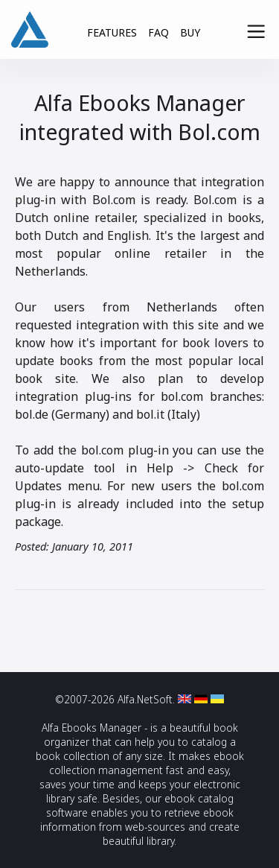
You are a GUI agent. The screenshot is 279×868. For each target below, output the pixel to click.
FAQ (158, 32)
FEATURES (112, 32)
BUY (190, 32)
